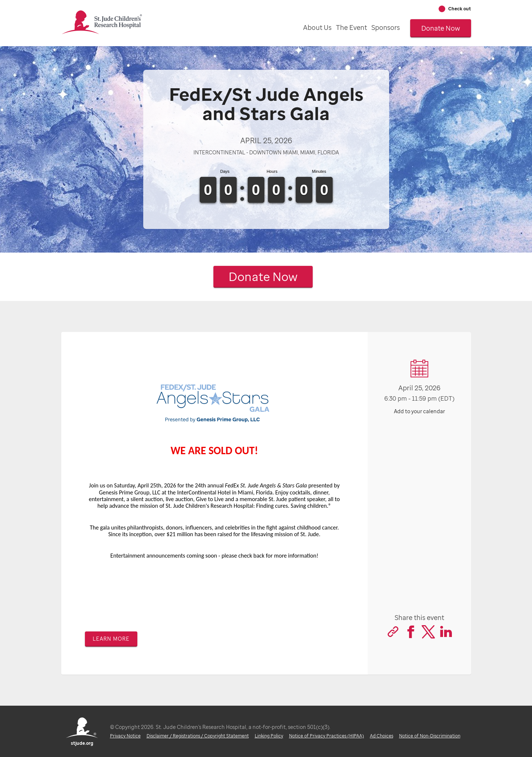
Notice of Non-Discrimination (429, 736)
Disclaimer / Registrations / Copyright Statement (197, 736)
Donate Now (441, 28)
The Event (351, 27)
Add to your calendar (419, 411)
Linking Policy (269, 736)
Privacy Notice (125, 736)
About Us (317, 27)
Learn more (111, 639)
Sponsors (386, 27)
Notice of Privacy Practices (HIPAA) (326, 736)
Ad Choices (381, 736)
